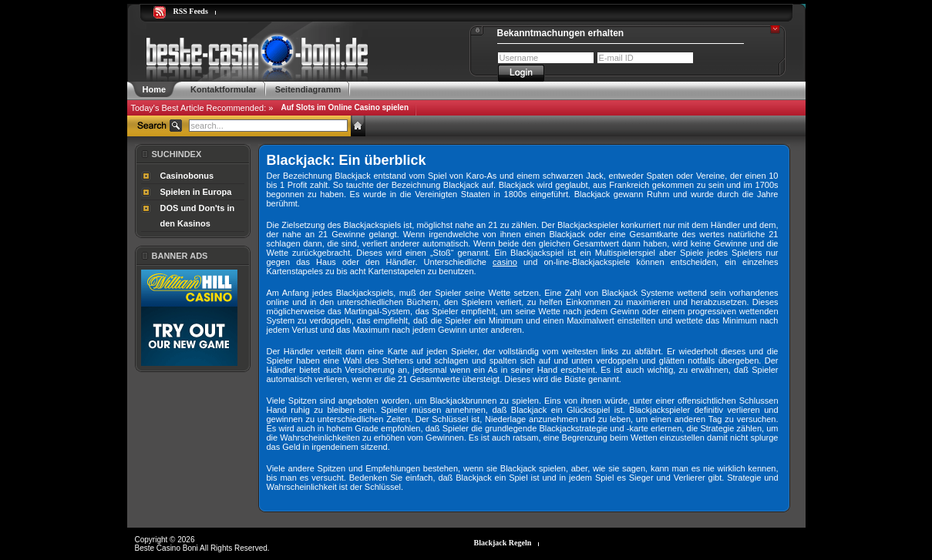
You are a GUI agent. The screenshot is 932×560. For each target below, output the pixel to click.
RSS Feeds (191, 11)
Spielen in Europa (196, 192)
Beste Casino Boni (168, 548)
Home (155, 89)
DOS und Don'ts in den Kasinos (198, 216)
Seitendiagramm (308, 89)
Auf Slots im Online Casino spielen (345, 107)
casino (505, 262)
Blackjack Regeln (503, 543)
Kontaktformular (224, 89)
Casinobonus (187, 176)
